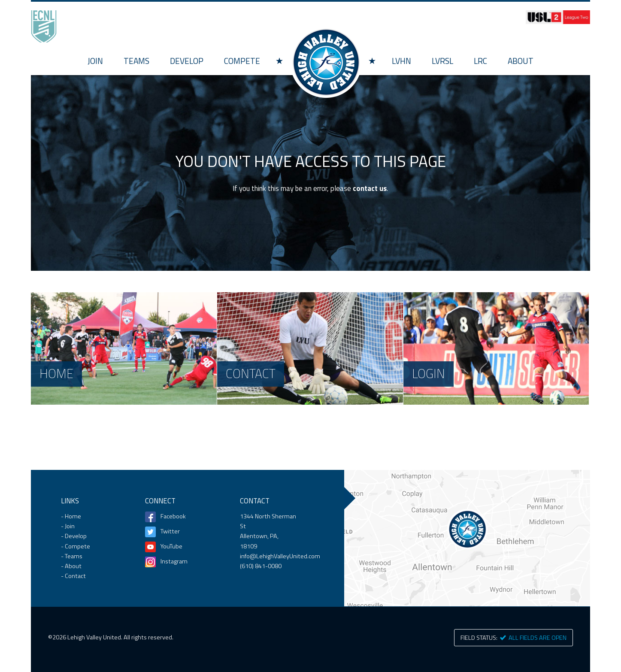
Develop (187, 61)
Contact (75, 576)
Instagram (174, 561)
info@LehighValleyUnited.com (280, 556)
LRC (480, 61)
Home (326, 62)
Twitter (170, 531)
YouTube (171, 546)
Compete (242, 61)
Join (95, 61)
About (521, 61)
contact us (370, 188)
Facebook (173, 516)
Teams (136, 61)
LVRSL (442, 61)
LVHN (401, 61)
